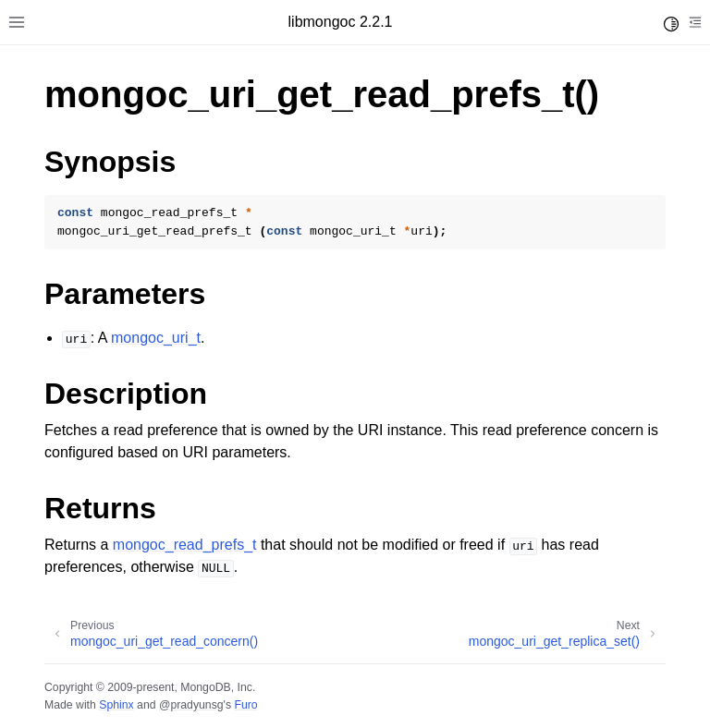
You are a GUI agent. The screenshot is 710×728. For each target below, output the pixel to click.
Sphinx (116, 705)
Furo (245, 705)
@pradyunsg (191, 705)
